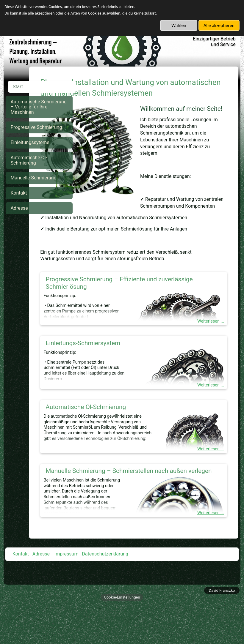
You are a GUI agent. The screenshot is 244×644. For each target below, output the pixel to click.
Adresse (41, 594)
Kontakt (21, 594)
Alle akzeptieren (219, 25)
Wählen (179, 25)
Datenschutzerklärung (105, 594)
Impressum (67, 594)
